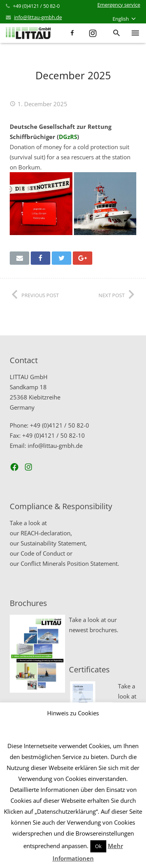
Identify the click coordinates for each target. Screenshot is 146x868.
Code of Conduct (43, 553)
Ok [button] (98, 846)
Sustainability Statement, (54, 543)
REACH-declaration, (46, 533)
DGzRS (68, 137)
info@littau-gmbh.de (38, 17)
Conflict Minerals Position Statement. (70, 563)
